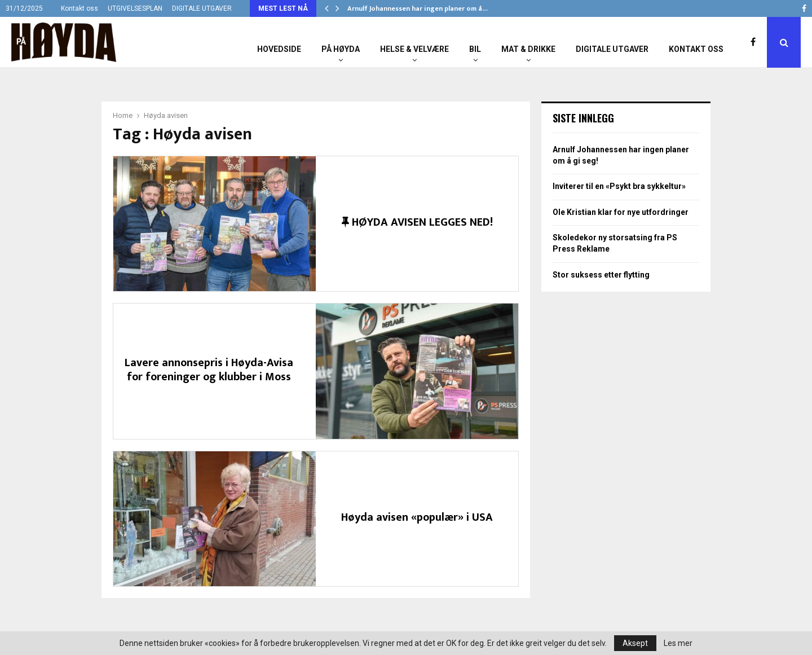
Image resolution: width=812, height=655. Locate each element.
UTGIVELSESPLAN (135, 8)
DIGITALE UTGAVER (202, 8)
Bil (475, 49)
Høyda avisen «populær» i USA (417, 517)
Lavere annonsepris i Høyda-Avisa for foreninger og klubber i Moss (209, 370)
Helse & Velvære (414, 49)
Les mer (678, 643)
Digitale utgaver (612, 49)
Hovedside (279, 49)
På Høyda (341, 49)
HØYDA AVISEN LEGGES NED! (417, 222)
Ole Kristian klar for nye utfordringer (621, 212)
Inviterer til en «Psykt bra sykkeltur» (619, 186)
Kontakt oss (80, 8)
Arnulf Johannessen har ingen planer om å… (418, 8)
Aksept (635, 643)
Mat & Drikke (528, 49)
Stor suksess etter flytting (601, 275)
